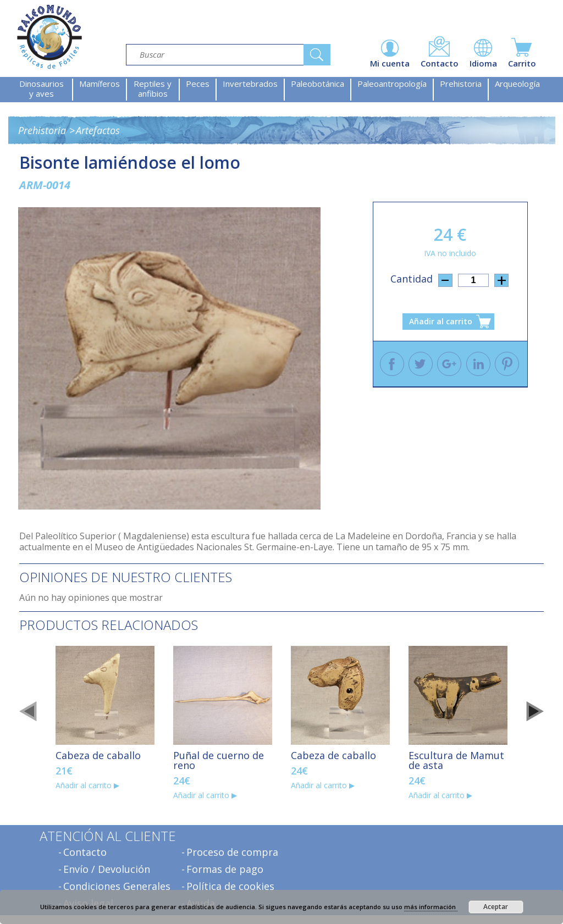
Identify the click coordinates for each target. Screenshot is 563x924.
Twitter (421, 364)
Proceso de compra (232, 852)
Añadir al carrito (441, 321)
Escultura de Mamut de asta (456, 760)
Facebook (392, 364)
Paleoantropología (392, 84)
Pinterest (507, 364)
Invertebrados (250, 84)
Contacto (85, 852)
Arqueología (517, 84)
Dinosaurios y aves (42, 88)
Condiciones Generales (117, 886)
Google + (449, 364)
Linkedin (478, 364)
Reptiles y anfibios (153, 88)
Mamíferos (100, 84)
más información (431, 907)
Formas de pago (225, 869)
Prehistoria (461, 84)
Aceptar (496, 907)
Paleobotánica (318, 84)
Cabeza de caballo (98, 755)
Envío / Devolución (107, 869)
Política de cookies (230, 886)
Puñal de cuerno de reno (219, 760)
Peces (198, 84)
